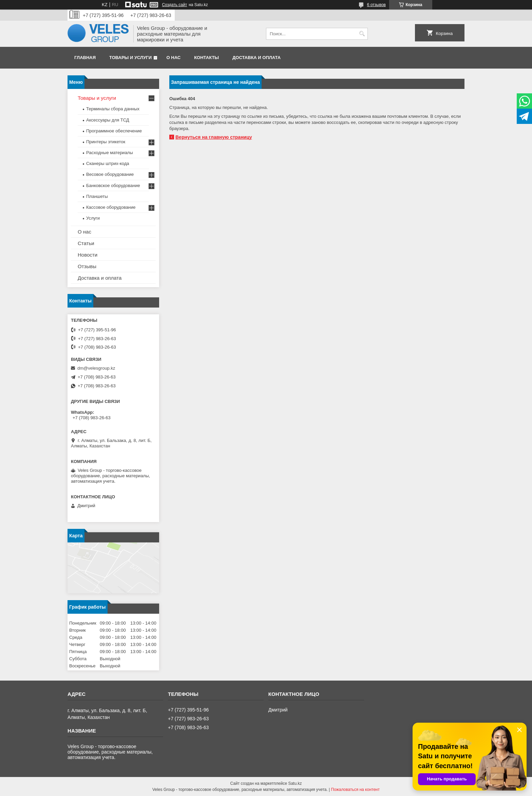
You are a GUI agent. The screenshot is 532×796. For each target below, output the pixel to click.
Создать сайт (174, 5)
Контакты (206, 58)
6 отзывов (376, 5)
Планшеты (97, 196)
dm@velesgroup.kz (96, 368)
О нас (174, 58)
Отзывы (87, 266)
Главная (85, 58)
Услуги (93, 218)
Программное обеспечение (114, 131)
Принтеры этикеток (106, 142)
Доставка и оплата (256, 58)
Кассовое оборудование (111, 207)
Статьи (86, 243)
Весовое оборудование (110, 174)
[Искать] (362, 34)
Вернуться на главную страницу (214, 137)
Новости (88, 255)
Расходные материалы (110, 153)
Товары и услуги (130, 58)
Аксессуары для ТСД (108, 120)
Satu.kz (295, 783)
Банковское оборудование (113, 186)
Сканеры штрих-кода (108, 163)
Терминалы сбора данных (113, 109)
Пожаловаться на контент (355, 790)
